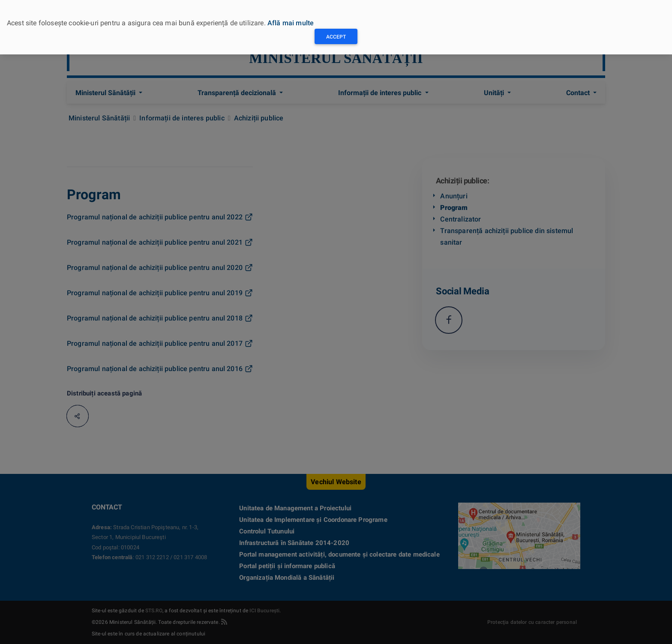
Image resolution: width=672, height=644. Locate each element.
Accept (336, 37)
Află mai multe (291, 23)
